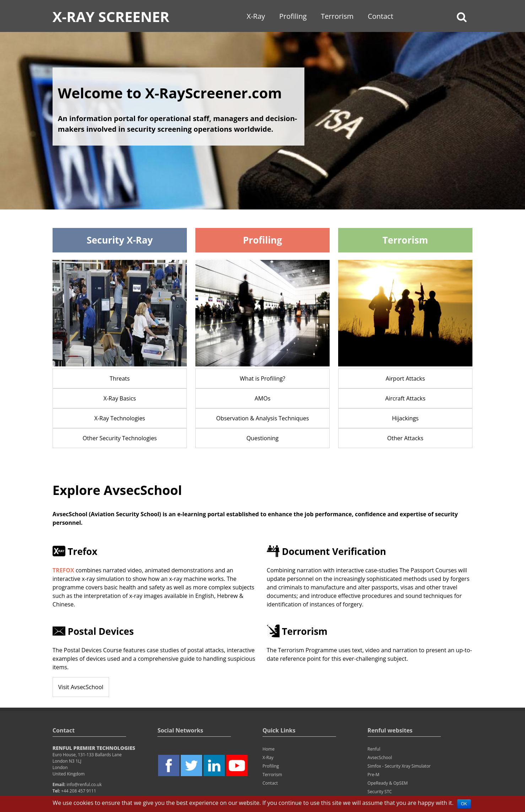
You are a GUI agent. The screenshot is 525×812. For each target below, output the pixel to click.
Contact (380, 16)
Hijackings (405, 418)
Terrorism (337, 16)
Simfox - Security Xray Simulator (399, 766)
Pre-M (374, 775)
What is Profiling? (262, 378)
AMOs (263, 398)
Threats (120, 378)
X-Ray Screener (111, 17)
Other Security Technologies (120, 438)
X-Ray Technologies (120, 418)
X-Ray (256, 16)
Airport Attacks (405, 378)
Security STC (380, 792)
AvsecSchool (380, 757)
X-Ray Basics (120, 398)
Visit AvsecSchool (81, 687)
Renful (374, 749)
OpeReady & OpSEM (388, 783)
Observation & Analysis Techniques (262, 418)
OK (464, 804)
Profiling (293, 16)
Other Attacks (405, 438)
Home (269, 749)
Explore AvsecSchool (117, 490)
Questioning (263, 438)
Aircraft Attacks (405, 398)
